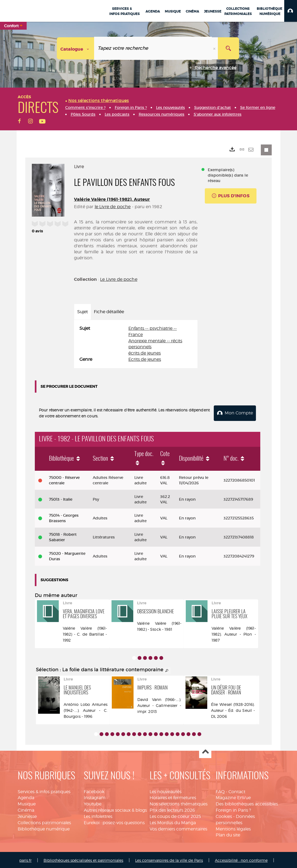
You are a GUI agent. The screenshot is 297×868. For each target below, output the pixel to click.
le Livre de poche (113, 207)
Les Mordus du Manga (173, 822)
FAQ (220, 791)
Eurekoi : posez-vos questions (114, 822)
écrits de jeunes (145, 353)
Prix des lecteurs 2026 (172, 809)
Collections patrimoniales (44, 822)
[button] (291, 11)
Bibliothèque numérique (44, 828)
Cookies (224, 815)
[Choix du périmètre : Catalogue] (76, 48)
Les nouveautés (165, 791)
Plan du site (228, 834)
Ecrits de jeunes (145, 359)
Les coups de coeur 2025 (175, 815)
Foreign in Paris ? (233, 809)
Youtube (93, 803)
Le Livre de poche (119, 279)
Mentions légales (233, 828)
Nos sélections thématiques (179, 803)
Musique (27, 803)
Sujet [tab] (83, 312)
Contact (237, 791)
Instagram (95, 797)
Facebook (94, 791)
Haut (205, 751)
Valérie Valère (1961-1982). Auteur (112, 199)
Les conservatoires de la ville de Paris (169, 859)
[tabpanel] (136, 344)
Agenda (26, 797)
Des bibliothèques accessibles (247, 803)
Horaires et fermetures (173, 797)
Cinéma (26, 809)
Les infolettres (98, 815)
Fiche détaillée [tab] (109, 312)
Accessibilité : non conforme (241, 859)
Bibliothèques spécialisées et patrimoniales (83, 859)
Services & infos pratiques (44, 791)
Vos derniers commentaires (178, 828)
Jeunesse (27, 815)
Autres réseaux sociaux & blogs (115, 809)
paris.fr (25, 859)
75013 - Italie (61, 498)
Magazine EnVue (233, 797)
